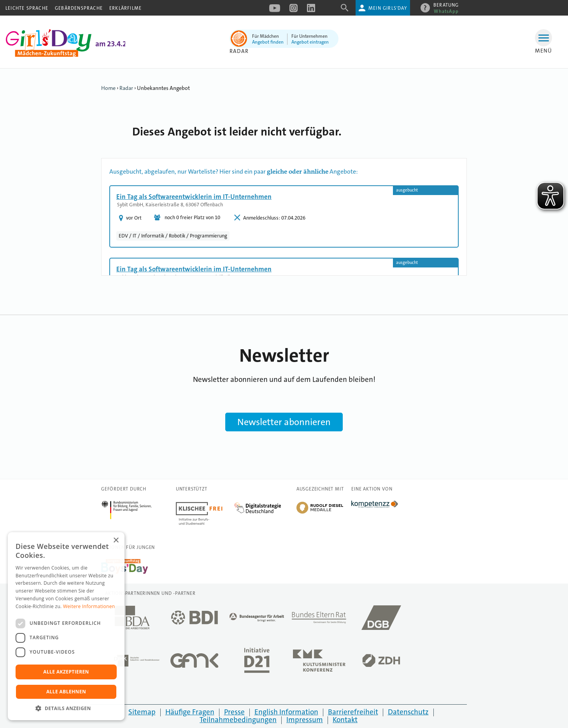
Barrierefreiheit (353, 712)
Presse (234, 712)
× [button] (116, 541)
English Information (286, 712)
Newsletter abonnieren (284, 422)
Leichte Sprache (27, 8)
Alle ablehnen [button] (66, 692)
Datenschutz (408, 712)
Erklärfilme (125, 8)
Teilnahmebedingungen (238, 720)
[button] (66, 708)
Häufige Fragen (190, 712)
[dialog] (66, 626)
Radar (239, 51)
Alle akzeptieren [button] (66, 672)
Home (108, 88)
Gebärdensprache (79, 8)
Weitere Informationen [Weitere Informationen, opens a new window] (89, 606)
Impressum (305, 720)
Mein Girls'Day (388, 8)
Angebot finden (268, 42)
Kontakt (345, 720)
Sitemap (142, 712)
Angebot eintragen (310, 42)
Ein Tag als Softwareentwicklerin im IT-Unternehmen (194, 197)
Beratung (446, 6)
